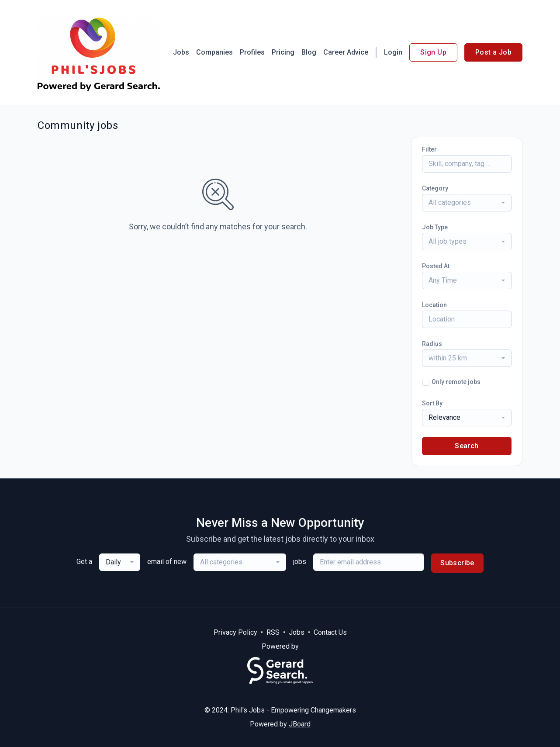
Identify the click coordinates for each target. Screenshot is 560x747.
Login (393, 52)
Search (467, 446)
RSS (273, 632)
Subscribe (457, 563)
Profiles (252, 52)
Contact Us (330, 632)
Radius (432, 344)
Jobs (181, 52)
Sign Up (433, 52)
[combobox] (467, 203)
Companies (214, 52)
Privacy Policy (235, 632)
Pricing (283, 52)
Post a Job (493, 52)
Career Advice (346, 52)
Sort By (432, 403)
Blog (309, 52)
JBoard (300, 724)
